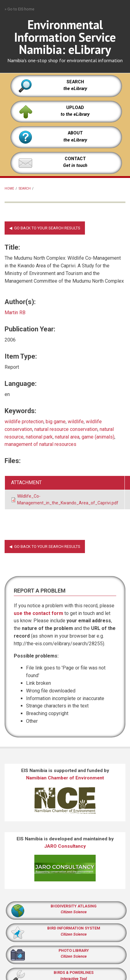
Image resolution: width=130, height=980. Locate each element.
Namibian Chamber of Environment (65, 778)
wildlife (76, 422)
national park (39, 437)
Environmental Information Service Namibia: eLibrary (65, 37)
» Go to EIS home (19, 9)
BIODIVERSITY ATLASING (74, 906)
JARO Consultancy (65, 846)
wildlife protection (24, 422)
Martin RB (15, 313)
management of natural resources (40, 444)
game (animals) (98, 437)
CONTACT (75, 159)
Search (25, 188)
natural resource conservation (66, 429)
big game (56, 422)
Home (9, 188)
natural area (67, 437)
